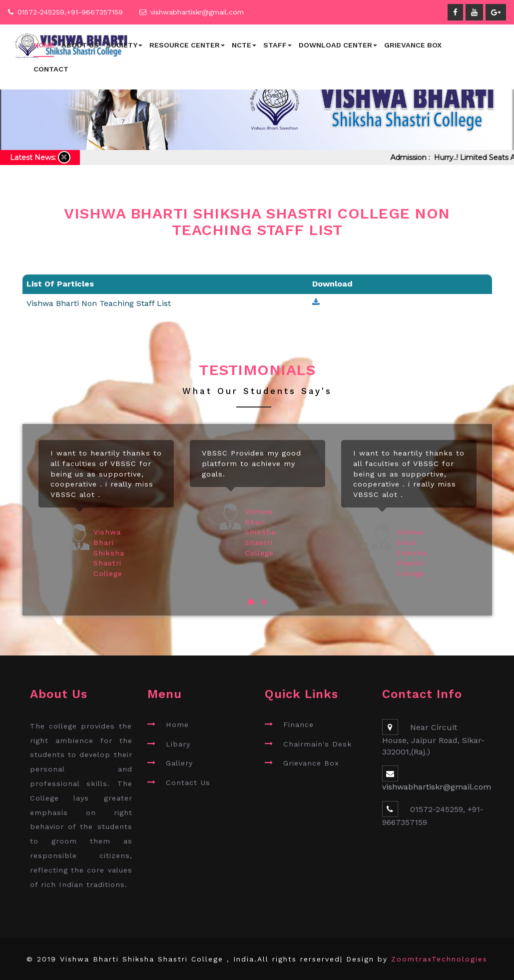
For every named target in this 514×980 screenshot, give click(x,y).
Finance (298, 724)
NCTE (244, 45)
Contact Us (188, 782)
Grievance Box (413, 45)
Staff (277, 45)
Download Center (338, 45)
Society (124, 45)
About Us (80, 45)
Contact (51, 69)
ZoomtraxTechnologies (439, 959)
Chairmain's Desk (318, 744)
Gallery (179, 763)
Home (44, 45)
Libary (178, 744)
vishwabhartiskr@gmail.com (197, 12)
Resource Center (187, 45)
